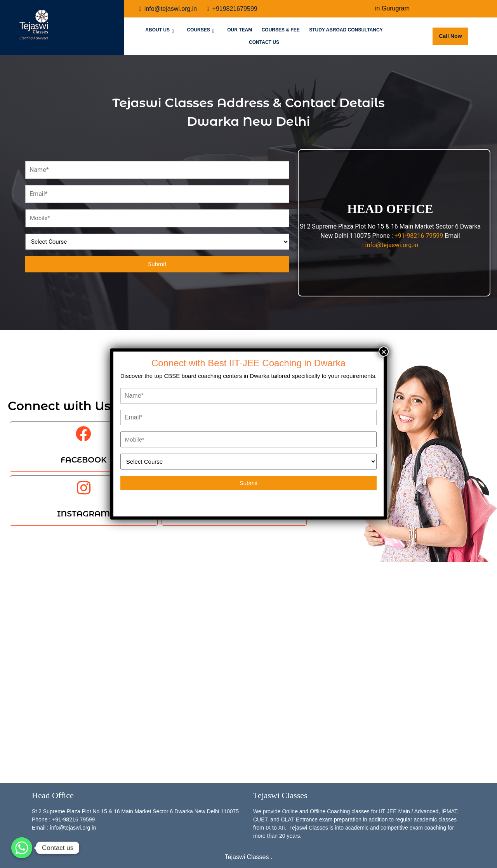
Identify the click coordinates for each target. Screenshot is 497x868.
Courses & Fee (281, 30)
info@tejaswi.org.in (168, 8)
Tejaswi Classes (248, 857)
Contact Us (264, 42)
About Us (157, 30)
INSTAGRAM (83, 514)
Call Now (453, 33)
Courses (198, 30)
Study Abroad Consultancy (346, 30)
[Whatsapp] (22, 848)
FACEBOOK (84, 460)
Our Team (240, 30)
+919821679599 (232, 8)
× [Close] (384, 352)
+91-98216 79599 (419, 236)
